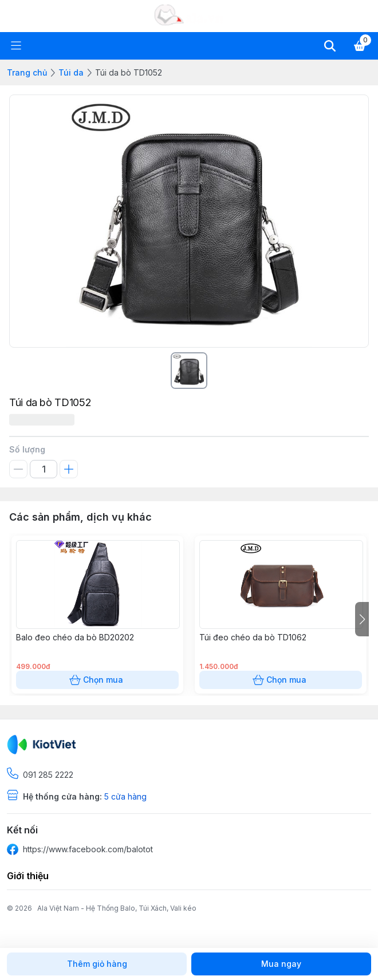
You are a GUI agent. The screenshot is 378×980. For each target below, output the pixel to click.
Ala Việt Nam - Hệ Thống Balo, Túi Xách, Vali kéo (117, 908)
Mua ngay (281, 964)
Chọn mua (97, 680)
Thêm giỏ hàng (97, 964)
